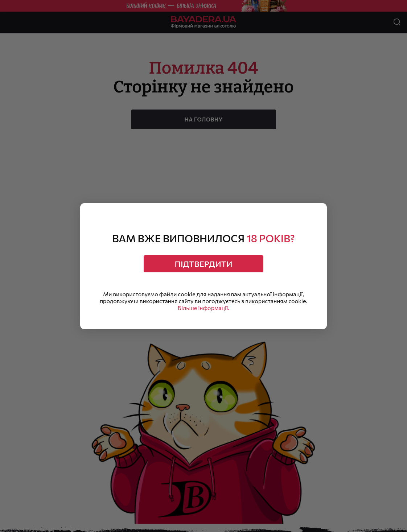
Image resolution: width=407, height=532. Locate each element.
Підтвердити (204, 264)
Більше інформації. (203, 308)
